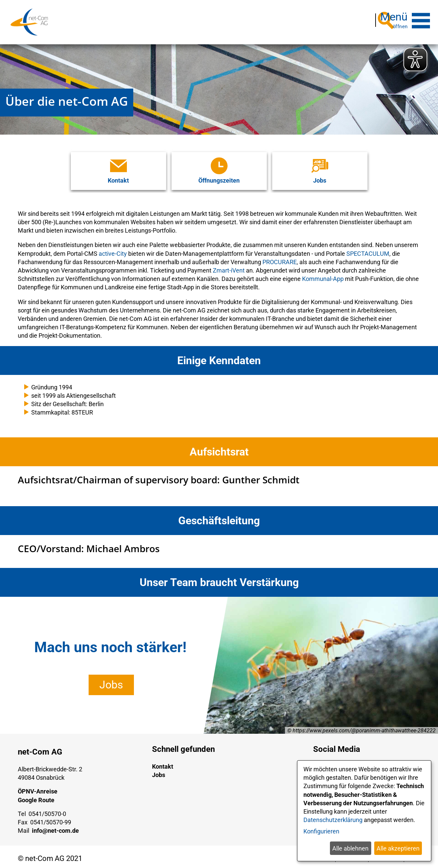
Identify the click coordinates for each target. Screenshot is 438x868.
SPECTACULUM (368, 250)
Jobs (111, 681)
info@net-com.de (55, 827)
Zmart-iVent (229, 266)
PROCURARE (280, 258)
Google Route (36, 796)
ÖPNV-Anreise (38, 787)
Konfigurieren (321, 831)
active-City (113, 250)
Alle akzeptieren (398, 848)
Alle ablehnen (350, 848)
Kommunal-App (323, 275)
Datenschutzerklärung (333, 820)
